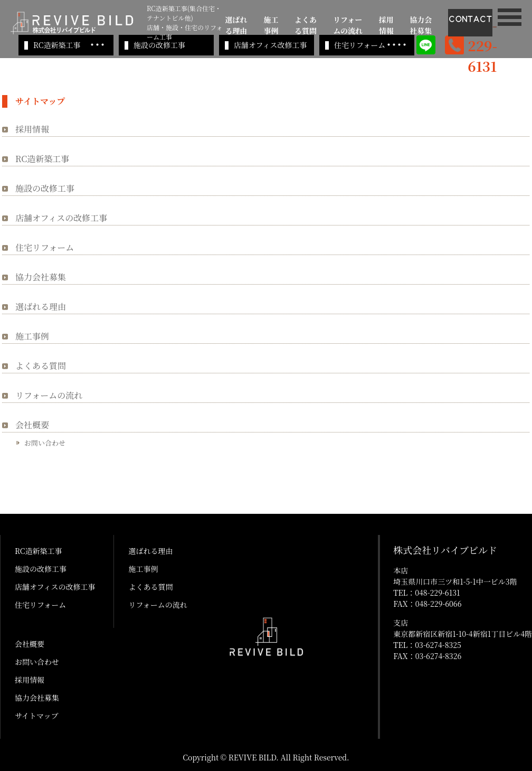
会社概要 (32, 425)
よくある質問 (306, 25)
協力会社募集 (421, 25)
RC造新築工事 (57, 45)
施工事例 (271, 25)
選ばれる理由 (236, 25)
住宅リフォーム (360, 45)
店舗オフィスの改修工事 (61, 218)
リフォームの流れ (348, 25)
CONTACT (470, 19)
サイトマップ (36, 716)
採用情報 (386, 25)
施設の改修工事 (159, 45)
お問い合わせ (45, 443)
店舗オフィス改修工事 (270, 45)
